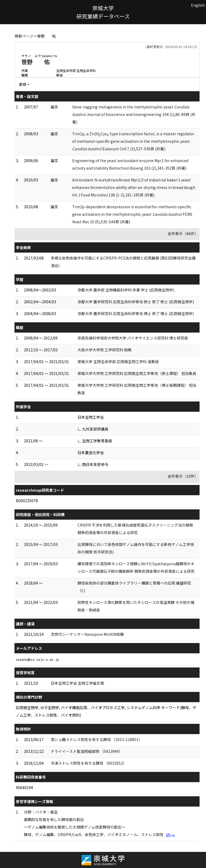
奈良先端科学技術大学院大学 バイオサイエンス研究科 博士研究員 (133, 338)
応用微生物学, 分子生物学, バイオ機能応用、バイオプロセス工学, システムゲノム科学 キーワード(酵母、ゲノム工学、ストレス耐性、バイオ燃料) (106, 711)
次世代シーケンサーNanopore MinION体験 (87, 634)
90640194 (24, 787)
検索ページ (24, 36)
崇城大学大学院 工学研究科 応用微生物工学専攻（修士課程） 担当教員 (137, 373)
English (198, 5)
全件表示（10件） (183, 476)
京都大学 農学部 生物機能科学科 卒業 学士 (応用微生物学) (126, 290)
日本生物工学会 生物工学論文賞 (77, 683)
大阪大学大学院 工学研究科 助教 (105, 350)
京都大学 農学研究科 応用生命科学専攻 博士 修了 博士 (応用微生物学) (136, 313)
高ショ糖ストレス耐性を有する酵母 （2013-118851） (96, 739)
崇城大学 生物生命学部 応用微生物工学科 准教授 (118, 362)
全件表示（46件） (183, 234)
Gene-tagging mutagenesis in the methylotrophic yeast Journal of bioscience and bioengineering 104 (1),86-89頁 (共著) (134, 114)
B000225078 (27, 501)
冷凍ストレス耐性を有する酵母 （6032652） (89, 763)
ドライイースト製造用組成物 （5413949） (87, 751)
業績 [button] (23, 84)
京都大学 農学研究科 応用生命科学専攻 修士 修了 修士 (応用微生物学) (136, 302)
